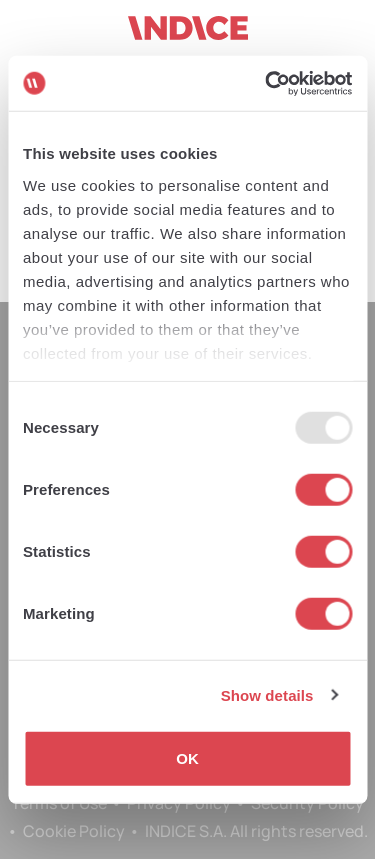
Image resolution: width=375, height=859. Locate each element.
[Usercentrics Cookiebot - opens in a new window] (267, 83)
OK (187, 758)
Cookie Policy (74, 831)
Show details (267, 694)
